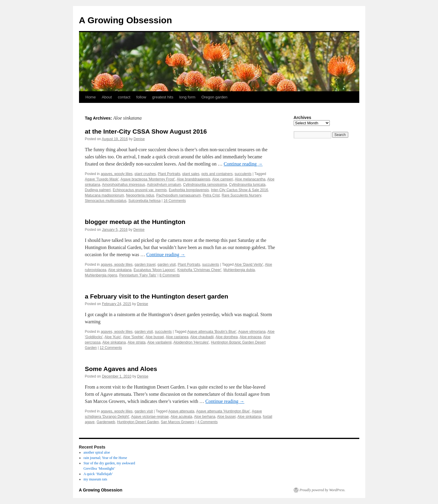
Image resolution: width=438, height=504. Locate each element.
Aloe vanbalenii (159, 342)
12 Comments (111, 348)
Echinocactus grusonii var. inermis (140, 190)
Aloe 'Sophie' (133, 337)
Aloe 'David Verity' (249, 265)
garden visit (167, 265)
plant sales (191, 174)
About (107, 97)
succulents (243, 174)
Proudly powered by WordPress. (323, 490)
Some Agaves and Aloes (121, 369)
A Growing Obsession (126, 20)
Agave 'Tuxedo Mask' (102, 179)
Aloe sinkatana (120, 270)
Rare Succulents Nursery (241, 195)
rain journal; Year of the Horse (105, 458)
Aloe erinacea (250, 337)
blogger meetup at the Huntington (135, 222)
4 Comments (208, 422)
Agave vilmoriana (252, 332)
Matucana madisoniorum (105, 195)
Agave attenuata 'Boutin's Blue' (212, 332)
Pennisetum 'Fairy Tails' (138, 275)
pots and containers (217, 174)
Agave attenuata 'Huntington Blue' (223, 411)
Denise (139, 139)
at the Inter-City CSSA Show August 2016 (146, 131)
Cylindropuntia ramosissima (205, 185)
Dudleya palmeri (98, 190)
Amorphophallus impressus (124, 185)
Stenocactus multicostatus (106, 201)
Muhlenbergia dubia (239, 270)
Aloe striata (137, 342)
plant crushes (145, 174)
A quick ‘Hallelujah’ (98, 474)
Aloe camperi (223, 179)
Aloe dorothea (227, 337)
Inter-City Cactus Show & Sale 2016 (239, 190)
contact (124, 97)
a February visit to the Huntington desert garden (157, 296)
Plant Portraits (169, 174)
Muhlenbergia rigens (101, 275)
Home (91, 97)
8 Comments (170, 275)
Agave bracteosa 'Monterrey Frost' (148, 179)
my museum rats (95, 479)
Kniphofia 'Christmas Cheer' (199, 270)
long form (187, 97)
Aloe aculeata (181, 417)
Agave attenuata (181, 411)
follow (141, 97)
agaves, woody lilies (117, 174)
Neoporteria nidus (140, 195)
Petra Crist (211, 195)
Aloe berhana (205, 417)
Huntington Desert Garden (138, 422)
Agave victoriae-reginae (150, 417)
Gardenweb (106, 422)
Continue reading (243, 164)
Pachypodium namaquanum (178, 195)
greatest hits (163, 97)
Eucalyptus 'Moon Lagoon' (154, 270)
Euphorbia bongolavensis (189, 190)
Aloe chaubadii (202, 337)
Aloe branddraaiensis (194, 179)
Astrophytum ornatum (164, 185)
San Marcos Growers (178, 422)
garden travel (145, 265)
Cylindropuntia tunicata (247, 185)
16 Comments (175, 201)
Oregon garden (214, 97)
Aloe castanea (177, 337)
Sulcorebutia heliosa (145, 201)
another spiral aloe (97, 452)
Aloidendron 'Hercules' (191, 342)
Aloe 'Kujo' (113, 337)
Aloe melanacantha (250, 179)
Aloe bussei (155, 337)
